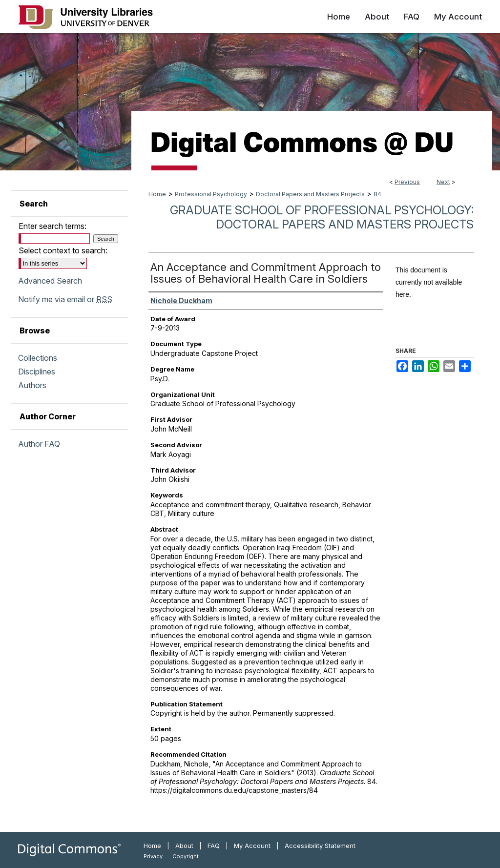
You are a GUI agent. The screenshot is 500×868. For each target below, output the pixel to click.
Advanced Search (50, 281)
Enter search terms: (52, 226)
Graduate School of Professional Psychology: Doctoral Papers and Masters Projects (322, 217)
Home (157, 194)
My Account (252, 846)
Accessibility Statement (320, 846)
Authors (32, 385)
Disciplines (37, 372)
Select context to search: (63, 250)
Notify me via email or (65, 299)
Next (443, 182)
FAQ (214, 846)
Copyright (186, 856)
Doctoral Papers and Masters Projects (310, 194)
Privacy (153, 856)
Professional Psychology (211, 194)
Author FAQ (39, 444)
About (184, 846)
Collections (38, 358)
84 (377, 194)
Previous (407, 182)
